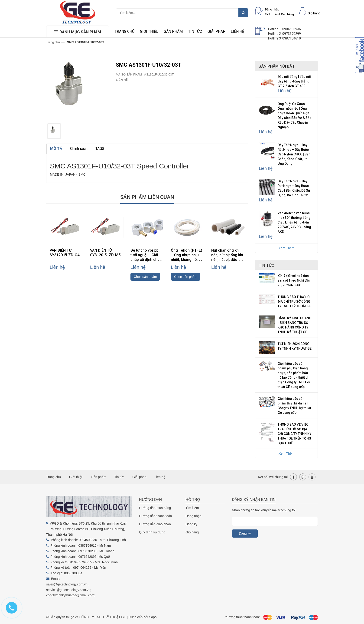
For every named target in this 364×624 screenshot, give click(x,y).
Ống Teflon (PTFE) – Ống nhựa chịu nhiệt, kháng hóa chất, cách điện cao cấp (188, 260)
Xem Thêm (286, 248)
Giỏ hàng (192, 532)
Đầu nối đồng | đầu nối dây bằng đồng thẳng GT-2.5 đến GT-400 (294, 81)
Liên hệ (237, 31)
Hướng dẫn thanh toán (155, 516)
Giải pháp (216, 31)
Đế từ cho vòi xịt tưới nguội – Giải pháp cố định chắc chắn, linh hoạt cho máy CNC (147, 260)
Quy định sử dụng (152, 532)
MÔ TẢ (56, 149)
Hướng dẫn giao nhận (155, 524)
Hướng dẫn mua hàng (155, 508)
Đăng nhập (193, 516)
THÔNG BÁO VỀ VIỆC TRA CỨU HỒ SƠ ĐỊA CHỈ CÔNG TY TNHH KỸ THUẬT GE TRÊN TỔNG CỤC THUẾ (295, 434)
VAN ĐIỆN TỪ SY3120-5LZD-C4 (65, 253)
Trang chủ (125, 31)
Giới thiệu (149, 31)
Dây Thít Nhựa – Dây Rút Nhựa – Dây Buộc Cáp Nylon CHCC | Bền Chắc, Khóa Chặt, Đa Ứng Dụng (294, 154)
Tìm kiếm (192, 508)
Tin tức (195, 31)
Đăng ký (191, 524)
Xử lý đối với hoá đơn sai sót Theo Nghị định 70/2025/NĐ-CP (295, 280)
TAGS (100, 149)
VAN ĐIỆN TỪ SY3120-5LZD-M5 (105, 253)
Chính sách (79, 149)
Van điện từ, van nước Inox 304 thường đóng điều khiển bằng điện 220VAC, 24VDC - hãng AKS (294, 222)
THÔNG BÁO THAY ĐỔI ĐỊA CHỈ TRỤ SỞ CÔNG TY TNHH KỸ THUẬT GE (295, 302)
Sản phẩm (173, 31)
